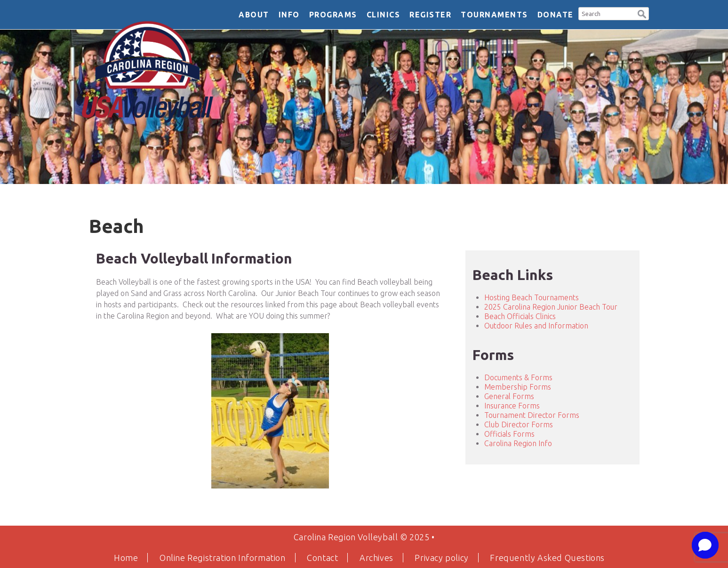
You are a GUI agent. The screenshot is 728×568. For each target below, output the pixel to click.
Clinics (384, 15)
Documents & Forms (518, 377)
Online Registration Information (223, 558)
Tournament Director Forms (532, 415)
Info (289, 15)
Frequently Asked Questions (547, 558)
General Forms (509, 396)
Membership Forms (518, 387)
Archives (376, 558)
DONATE (556, 15)
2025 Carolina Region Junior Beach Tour (551, 307)
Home (126, 558)
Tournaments (494, 15)
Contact (322, 558)
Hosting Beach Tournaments (532, 297)
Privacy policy (441, 558)
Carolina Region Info (518, 443)
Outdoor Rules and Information (536, 326)
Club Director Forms (519, 424)
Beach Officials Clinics (520, 316)
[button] (642, 13)
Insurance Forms (512, 406)
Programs (333, 15)
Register (430, 15)
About (254, 15)
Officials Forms (509, 434)
